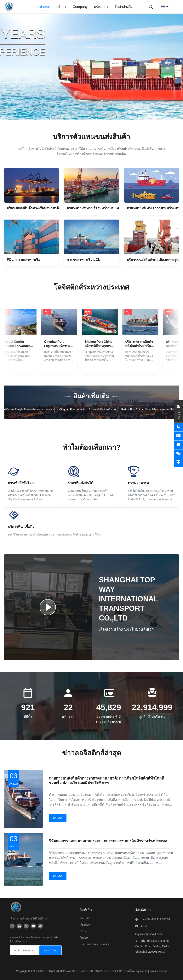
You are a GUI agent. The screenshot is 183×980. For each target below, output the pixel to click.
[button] (164, 7)
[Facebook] (12, 926)
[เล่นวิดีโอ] (48, 607)
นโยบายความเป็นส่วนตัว (94, 944)
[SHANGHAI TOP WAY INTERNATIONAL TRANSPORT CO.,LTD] (16, 908)
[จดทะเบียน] (50, 950)
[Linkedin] (19, 926)
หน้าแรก (84, 918)
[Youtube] (33, 926)
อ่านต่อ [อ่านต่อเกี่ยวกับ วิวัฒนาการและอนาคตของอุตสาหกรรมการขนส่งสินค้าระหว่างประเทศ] (58, 876)
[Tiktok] (40, 926)
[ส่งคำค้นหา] (151, 7)
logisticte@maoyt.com (149, 934)
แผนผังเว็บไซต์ (158, 971)
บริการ (83, 931)
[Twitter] (26, 926)
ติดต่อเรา (85, 938)
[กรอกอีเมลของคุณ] (24, 950)
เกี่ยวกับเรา (86, 925)
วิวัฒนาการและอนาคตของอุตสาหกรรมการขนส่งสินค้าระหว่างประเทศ (108, 841)
